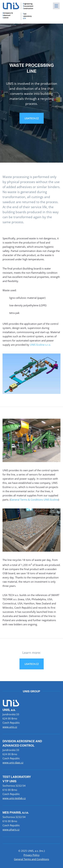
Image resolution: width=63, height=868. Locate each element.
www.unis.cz (10, 727)
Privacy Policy (32, 855)
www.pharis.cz (11, 829)
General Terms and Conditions (32, 859)
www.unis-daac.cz (13, 762)
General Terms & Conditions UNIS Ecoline (34, 500)
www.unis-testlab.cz (14, 798)
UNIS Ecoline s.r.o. (40, 345)
